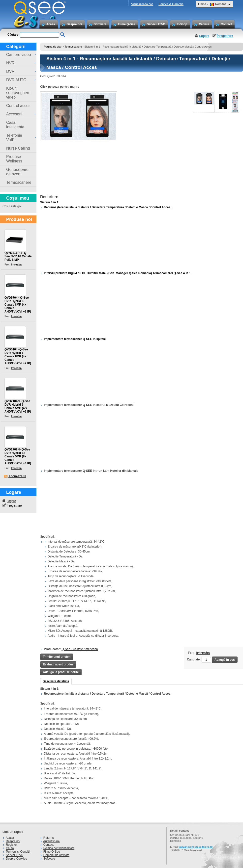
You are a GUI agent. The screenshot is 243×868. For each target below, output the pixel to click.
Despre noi (74, 24)
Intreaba (16, 264)
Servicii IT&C (156, 24)
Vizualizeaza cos (142, 4)
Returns (49, 838)
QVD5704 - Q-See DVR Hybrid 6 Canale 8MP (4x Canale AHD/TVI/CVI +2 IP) (18, 305)
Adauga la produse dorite (61, 672)
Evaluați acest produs (58, 664)
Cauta (10, 848)
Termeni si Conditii (18, 852)
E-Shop (182, 24)
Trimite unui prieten (57, 657)
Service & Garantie (171, 4)
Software (100, 24)
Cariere (204, 24)
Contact (226, 24)
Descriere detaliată (56, 681)
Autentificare (51, 841)
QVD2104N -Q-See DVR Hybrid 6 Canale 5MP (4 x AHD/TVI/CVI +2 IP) (18, 406)
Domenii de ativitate (56, 855)
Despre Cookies (16, 859)
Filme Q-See (127, 24)
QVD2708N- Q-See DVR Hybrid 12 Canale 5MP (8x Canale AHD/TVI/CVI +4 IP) (18, 456)
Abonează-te (17, 476)
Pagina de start (53, 47)
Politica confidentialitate (59, 848)
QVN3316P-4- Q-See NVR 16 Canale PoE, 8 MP (18, 256)
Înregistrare (225, 36)
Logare (204, 36)
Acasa (50, 24)
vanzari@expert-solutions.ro (196, 847)
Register (12, 845)
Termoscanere (73, 47)
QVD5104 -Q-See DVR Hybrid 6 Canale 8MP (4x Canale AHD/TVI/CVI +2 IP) (18, 356)
